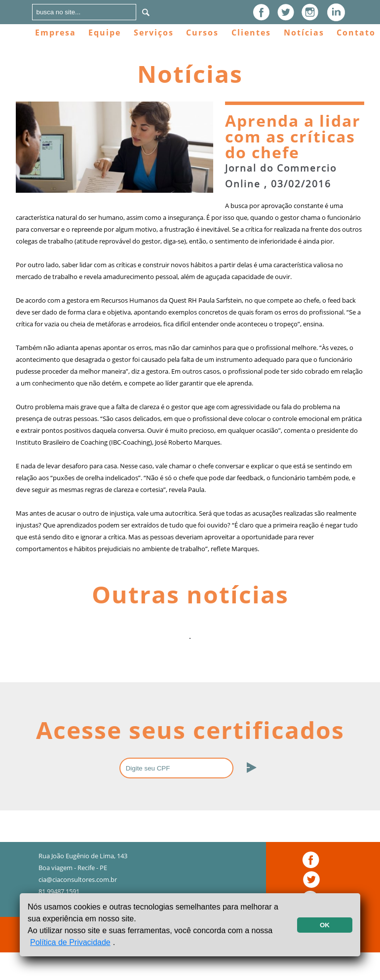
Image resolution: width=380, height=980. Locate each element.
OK (325, 925)
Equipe (105, 33)
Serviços (154, 33)
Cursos (202, 33)
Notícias (304, 33)
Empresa (56, 33)
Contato (356, 33)
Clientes (251, 33)
